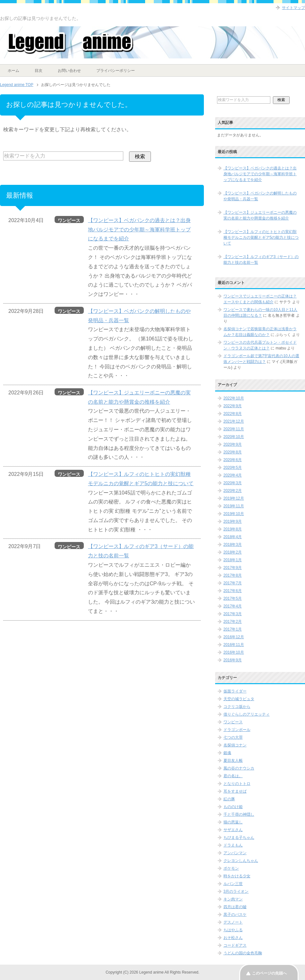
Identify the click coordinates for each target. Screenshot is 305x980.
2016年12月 (234, 637)
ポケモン (231, 868)
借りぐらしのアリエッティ (247, 714)
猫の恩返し (233, 822)
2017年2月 (233, 622)
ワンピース (233, 722)
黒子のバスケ (235, 915)
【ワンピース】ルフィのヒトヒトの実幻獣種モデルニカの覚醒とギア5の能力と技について (261, 237)
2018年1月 (233, 560)
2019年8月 (233, 529)
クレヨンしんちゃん (241, 861)
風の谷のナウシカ (239, 768)
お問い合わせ (69, 71)
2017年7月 (233, 583)
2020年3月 (233, 483)
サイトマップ (293, 8)
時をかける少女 (237, 876)
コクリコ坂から (237, 707)
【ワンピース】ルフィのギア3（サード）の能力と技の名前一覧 (261, 260)
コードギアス (235, 945)
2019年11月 (234, 506)
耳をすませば (235, 791)
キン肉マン (233, 899)
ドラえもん (233, 845)
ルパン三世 (233, 884)
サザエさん (233, 830)
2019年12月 (234, 498)
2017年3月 (233, 614)
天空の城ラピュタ (239, 699)
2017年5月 (233, 598)
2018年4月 (233, 537)
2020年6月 (233, 460)
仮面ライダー (235, 691)
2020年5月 (233, 468)
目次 (39, 71)
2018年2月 (233, 552)
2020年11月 (234, 429)
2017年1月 (233, 629)
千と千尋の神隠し (239, 814)
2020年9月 (233, 444)
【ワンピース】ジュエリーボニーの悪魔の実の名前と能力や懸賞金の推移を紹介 (260, 215)
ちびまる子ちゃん (239, 838)
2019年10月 (234, 514)
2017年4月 (233, 606)
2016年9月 (233, 660)
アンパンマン (235, 853)
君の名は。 (233, 776)
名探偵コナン (235, 745)
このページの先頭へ (269, 973)
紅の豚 (229, 799)
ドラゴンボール (237, 730)
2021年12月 (234, 421)
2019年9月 (233, 521)
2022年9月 (233, 406)
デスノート (233, 922)
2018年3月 (233, 545)
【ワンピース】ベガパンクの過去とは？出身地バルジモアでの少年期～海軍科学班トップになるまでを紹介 (139, 230)
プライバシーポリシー (116, 71)
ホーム (13, 71)
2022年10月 (234, 398)
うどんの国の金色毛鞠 (243, 953)
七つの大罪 (233, 737)
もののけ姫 (233, 807)
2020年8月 (233, 452)
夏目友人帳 (233, 761)
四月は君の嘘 (235, 907)
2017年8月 (233, 575)
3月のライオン (236, 891)
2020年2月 (233, 491)
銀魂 (227, 753)
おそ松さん (233, 938)
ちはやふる (233, 930)
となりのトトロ (237, 784)
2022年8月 (233, 414)
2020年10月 (234, 437)
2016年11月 (234, 645)
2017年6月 (233, 591)
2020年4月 (233, 475)
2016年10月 (234, 652)
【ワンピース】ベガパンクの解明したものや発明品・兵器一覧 (260, 196)
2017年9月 (233, 568)
